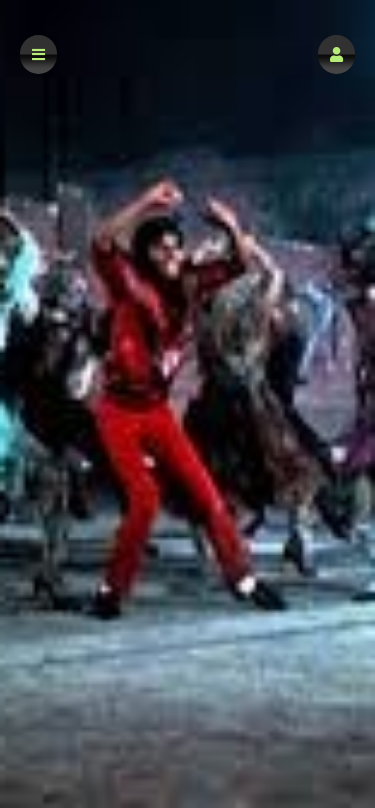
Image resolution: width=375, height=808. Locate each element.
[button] (336, 54)
